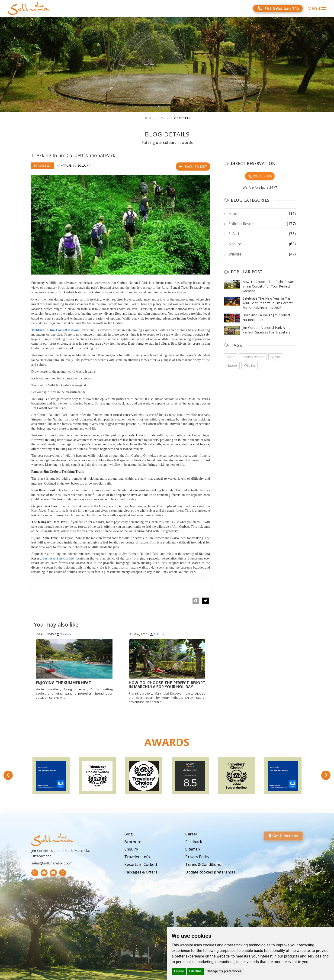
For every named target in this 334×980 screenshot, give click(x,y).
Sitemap (193, 849)
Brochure (133, 842)
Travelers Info (137, 857)
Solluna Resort (242, 224)
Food (233, 213)
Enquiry (131, 849)
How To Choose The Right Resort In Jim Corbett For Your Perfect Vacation (268, 286)
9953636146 (260, 176)
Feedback (194, 842)
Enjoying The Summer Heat (64, 683)
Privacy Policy (197, 857)
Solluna (84, 166)
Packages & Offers (141, 872)
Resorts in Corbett (141, 864)
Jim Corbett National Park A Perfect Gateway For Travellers (266, 330)
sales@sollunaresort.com (52, 863)
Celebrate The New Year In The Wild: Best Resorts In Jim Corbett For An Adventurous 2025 (268, 303)
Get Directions (283, 836)
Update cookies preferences (210, 872)
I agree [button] (179, 971)
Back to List (193, 167)
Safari (234, 234)
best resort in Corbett (58, 558)
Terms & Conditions (203, 864)
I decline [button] (195, 971)
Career (191, 834)
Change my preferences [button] (224, 971)
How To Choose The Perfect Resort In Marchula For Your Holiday (167, 685)
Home (148, 118)
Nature (66, 166)
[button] (8, 775)
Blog (161, 118)
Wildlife (235, 254)
